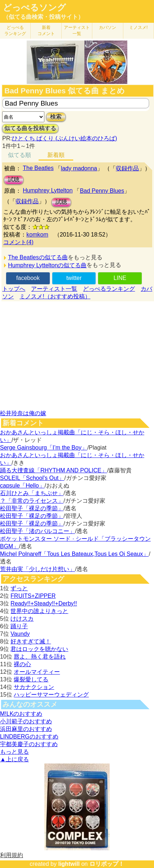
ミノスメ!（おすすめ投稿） (55, 296)
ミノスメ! (138, 27)
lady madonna (79, 168)
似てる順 (19, 155)
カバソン (107, 27)
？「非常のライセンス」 (32, 501)
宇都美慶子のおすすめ (29, 744)
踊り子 (19, 626)
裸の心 (22, 664)
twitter (74, 278)
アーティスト (77, 31)
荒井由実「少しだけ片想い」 (38, 569)
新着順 (56, 155)
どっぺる (15, 31)
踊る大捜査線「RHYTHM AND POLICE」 (54, 470)
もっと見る (14, 752)
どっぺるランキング (109, 289)
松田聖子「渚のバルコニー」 (38, 531)
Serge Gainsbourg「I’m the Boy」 (44, 448)
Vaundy (20, 634)
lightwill (69, 864)
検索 (56, 117)
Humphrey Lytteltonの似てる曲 (47, 265)
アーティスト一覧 (54, 289)
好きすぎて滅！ (31, 641)
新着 (46, 31)
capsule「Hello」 (22, 486)
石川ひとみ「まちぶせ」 (32, 493)
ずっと (19, 588)
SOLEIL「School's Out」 (32, 478)
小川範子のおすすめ (26, 721)
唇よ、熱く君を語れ (40, 657)
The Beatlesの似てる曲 (38, 257)
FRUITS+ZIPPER (33, 596)
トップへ (14, 289)
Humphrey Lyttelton (48, 190)
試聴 (14, 180)
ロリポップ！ (107, 864)
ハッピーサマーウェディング (51, 695)
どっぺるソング (34, 8)
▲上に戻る (14, 759)
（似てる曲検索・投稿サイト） (43, 17)
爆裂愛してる (31, 679)
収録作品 (127, 168)
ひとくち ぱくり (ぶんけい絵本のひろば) (65, 138)
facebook (28, 278)
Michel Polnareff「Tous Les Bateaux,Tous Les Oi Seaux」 (74, 554)
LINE (120, 278)
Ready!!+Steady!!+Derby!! (44, 603)
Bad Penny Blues (102, 191)
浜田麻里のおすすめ (26, 729)
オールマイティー (37, 672)
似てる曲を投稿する (30, 128)
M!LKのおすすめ (21, 714)
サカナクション (34, 687)
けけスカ (22, 619)
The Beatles (38, 168)
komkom (37, 235)
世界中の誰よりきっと (39, 611)
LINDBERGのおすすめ (29, 737)
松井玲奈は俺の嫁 (23, 413)
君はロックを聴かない (39, 649)
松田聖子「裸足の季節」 (32, 508)
